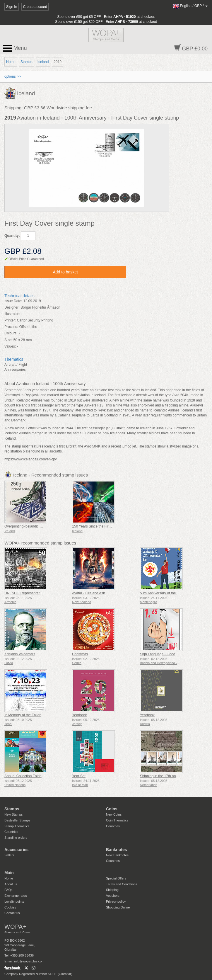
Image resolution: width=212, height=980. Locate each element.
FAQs (8, 890)
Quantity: (12, 236)
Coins (112, 809)
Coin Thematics (117, 820)
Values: (10, 346)
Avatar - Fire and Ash (89, 593)
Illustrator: (12, 314)
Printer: (10, 320)
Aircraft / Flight (16, 365)
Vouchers (113, 896)
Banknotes (117, 850)
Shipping (112, 890)
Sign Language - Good (158, 654)
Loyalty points (14, 901)
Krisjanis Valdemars (20, 654)
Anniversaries (15, 370)
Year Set (79, 776)
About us (11, 884)
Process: (11, 327)
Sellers (9, 855)
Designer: (12, 307)
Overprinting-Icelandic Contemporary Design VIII (42, 526)
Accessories (17, 850)
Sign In (12, 7)
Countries (11, 832)
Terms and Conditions (122, 884)
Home (11, 62)
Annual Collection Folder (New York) (33, 776)
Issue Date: (13, 301)
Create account (35, 7)
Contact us (12, 913)
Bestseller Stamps (17, 820)
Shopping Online (118, 907)
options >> (13, 76)
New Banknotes (117, 855)
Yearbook (79, 715)
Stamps (26, 62)
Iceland (43, 62)
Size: (8, 340)
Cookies (10, 907)
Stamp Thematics (17, 826)
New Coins (114, 814)
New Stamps (13, 814)
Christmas (80, 654)
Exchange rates (16, 896)
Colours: (11, 333)
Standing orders (16, 838)
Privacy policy (116, 901)
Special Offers (116, 878)
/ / (190, 6)
